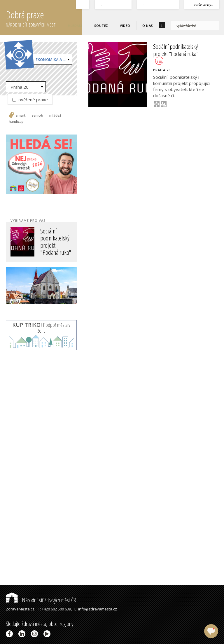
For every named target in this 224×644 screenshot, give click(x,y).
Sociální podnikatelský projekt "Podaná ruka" (176, 54)
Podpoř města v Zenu (41, 328)
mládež (55, 116)
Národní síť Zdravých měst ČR (41, 600)
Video (125, 26)
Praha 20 (20, 87)
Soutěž (101, 26)
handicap (16, 122)
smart (21, 116)
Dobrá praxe (44, 18)
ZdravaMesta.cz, (21, 609)
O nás (148, 26)
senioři (37, 116)
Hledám (75, 26)
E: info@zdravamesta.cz (96, 609)
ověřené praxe (30, 100)
